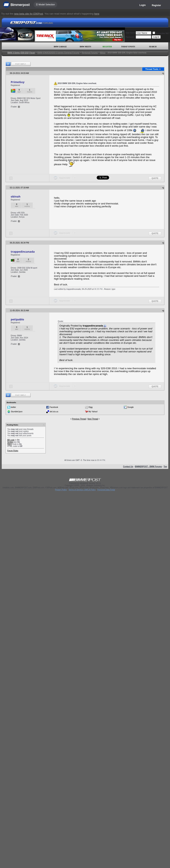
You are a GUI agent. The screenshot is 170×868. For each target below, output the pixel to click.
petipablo (17, 319)
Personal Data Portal (106, 490)
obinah (16, 196)
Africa (103, 53)
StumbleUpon (17, 412)
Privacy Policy (61, 490)
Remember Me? (161, 33)
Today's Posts (128, 47)
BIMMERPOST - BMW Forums (148, 467)
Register (156, 5)
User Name (130, 33)
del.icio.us (54, 412)
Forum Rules (13, 451)
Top (165, 467)
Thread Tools (152, 69)
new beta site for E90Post (29, 14)
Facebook (54, 407)
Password (130, 37)
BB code (11, 440)
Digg (91, 407)
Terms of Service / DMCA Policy (82, 490)
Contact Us (128, 467)
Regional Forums (90, 53)
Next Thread (93, 419)
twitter (13, 407)
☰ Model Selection (45, 5)
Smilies (10, 442)
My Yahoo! (93, 412)
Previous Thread (79, 419)
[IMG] (10, 444)
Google (131, 407)
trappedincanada (23, 251)
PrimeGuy (18, 82)
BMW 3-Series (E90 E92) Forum (21, 53)
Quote (155, 178)
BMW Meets (85, 47)
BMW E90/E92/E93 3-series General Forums (58, 53)
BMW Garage (60, 47)
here (97, 14)
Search (153, 47)
